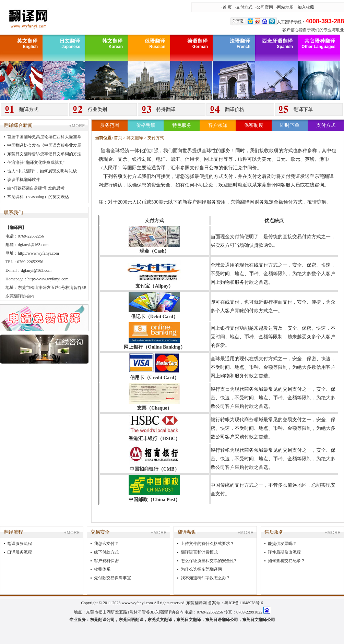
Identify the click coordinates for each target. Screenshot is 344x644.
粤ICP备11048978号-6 (244, 603)
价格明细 (146, 125)
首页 (118, 138)
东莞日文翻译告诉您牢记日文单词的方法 (44, 154)
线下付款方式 (106, 552)
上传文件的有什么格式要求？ (207, 544)
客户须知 (218, 125)
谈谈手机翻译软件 (24, 180)
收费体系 (102, 569)
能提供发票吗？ (282, 544)
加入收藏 (306, 7)
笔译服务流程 (20, 544)
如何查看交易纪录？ (286, 561)
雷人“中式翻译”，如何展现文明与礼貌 (42, 171)
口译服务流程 (20, 552)
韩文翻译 (135, 138)
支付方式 (244, 7)
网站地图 (285, 7)
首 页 (227, 7)
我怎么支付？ (106, 544)
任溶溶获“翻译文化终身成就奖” (36, 162)
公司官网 (265, 7)
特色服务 (182, 125)
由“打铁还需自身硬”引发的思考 (36, 188)
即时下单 (290, 125)
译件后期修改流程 (284, 552)
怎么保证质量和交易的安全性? (208, 561)
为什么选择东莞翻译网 (201, 569)
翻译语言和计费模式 (199, 552)
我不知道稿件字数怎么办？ (205, 578)
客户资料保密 (106, 561)
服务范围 (110, 125)
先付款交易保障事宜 (112, 578)
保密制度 (254, 125)
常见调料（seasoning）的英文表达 (38, 197)
